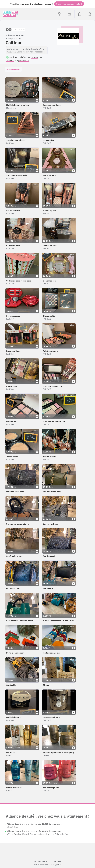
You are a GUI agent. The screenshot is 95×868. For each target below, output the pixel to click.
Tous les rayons (13, 69)
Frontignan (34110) (13, 39)
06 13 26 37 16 (19, 30)
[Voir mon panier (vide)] (80, 14)
